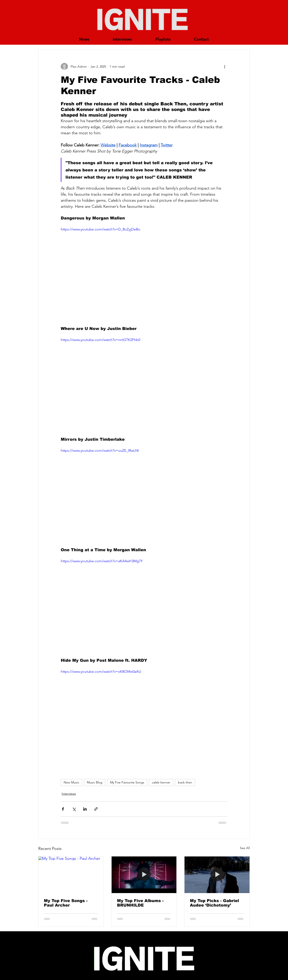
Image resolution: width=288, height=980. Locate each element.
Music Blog (95, 782)
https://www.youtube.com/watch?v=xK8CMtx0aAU (101, 671)
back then (185, 782)
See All (245, 848)
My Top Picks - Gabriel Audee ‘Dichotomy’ (214, 903)
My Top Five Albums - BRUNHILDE (140, 903)
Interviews (69, 794)
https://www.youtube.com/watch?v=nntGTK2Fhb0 (100, 340)
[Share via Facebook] (63, 809)
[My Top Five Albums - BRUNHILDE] (144, 875)
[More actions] (225, 66)
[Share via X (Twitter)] (74, 809)
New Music (71, 782)
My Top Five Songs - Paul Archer (66, 903)
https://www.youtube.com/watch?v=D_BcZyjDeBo (101, 229)
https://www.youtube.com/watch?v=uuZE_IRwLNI (100, 450)
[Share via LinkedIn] (85, 809)
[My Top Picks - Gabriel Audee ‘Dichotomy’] (217, 875)
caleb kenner (161, 782)
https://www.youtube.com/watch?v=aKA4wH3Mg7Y (102, 561)
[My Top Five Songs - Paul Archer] (71, 875)
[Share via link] (96, 809)
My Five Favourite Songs (127, 782)
